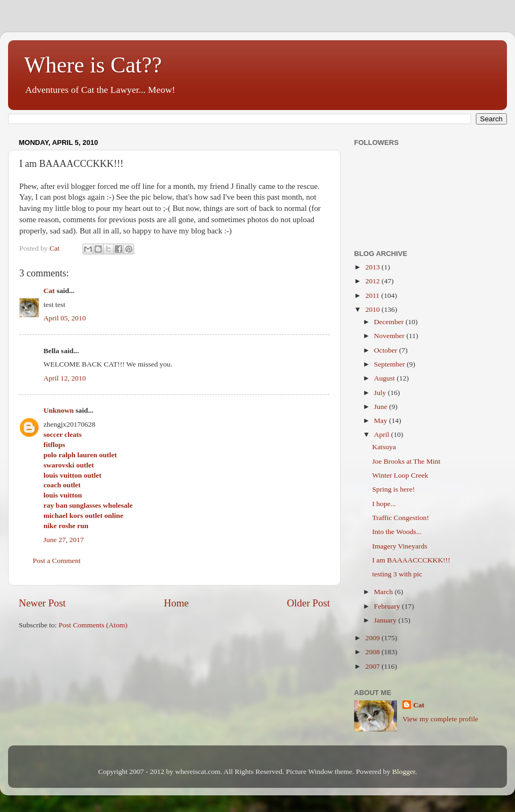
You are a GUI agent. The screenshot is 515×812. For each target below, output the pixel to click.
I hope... (384, 504)
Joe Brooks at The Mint (406, 461)
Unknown (58, 410)
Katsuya (384, 447)
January (386, 620)
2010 (373, 309)
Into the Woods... (397, 532)
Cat (49, 291)
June (381, 407)
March (384, 592)
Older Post (308, 603)
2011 (373, 295)
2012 (373, 281)
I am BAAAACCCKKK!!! (411, 560)
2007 (373, 666)
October (387, 350)
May (381, 420)
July (381, 393)
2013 (373, 267)
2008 (373, 652)
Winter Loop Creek (400, 475)
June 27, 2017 (64, 540)
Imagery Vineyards (400, 546)
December (390, 322)
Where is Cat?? (93, 65)
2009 (373, 638)
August (385, 378)
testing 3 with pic (397, 574)
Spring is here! (393, 489)
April (382, 434)
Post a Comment (57, 561)
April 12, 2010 (65, 378)
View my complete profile (440, 719)
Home (176, 603)
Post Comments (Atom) (93, 625)
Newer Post (42, 603)
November (390, 336)
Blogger (404, 771)
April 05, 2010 (65, 318)
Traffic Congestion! (401, 518)
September (390, 364)
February (388, 606)
